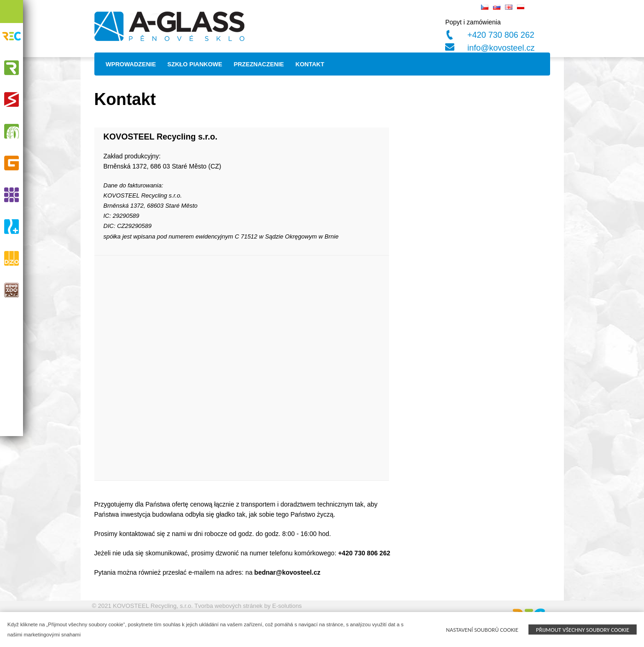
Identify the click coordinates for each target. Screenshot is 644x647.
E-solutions (287, 606)
